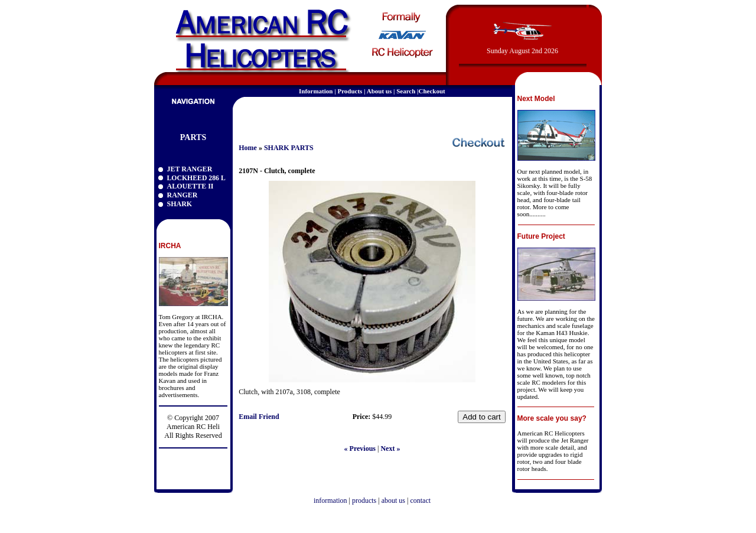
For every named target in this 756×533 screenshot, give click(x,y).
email (494, 115)
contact (420, 500)
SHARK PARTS (289, 148)
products (364, 500)
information (330, 500)
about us (393, 500)
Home (248, 148)
